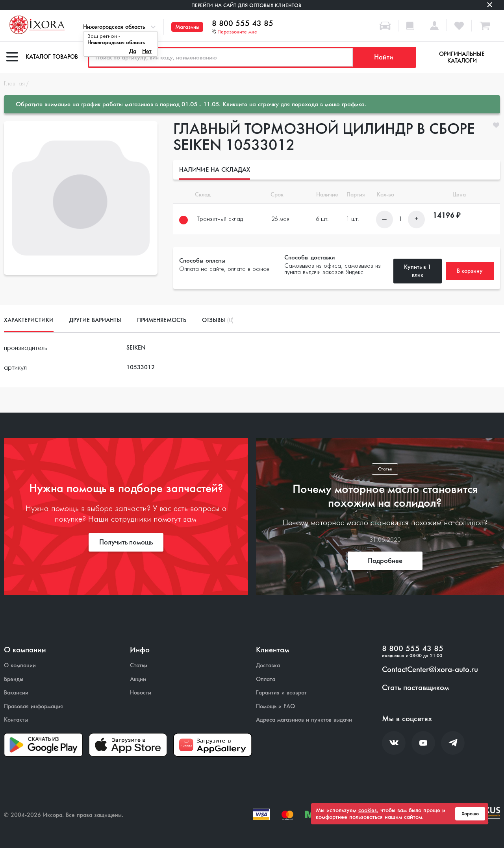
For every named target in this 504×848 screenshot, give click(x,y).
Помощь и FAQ (275, 706)
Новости (141, 693)
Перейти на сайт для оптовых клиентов (246, 5)
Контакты (16, 720)
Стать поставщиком (415, 688)
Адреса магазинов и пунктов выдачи (304, 720)
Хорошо (470, 814)
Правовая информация (33, 706)
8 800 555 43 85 (243, 24)
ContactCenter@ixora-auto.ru (430, 670)
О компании (20, 666)
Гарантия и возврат (281, 693)
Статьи (139, 666)
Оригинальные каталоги (462, 57)
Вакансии (16, 693)
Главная (14, 84)
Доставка (268, 666)
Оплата (266, 679)
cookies (368, 810)
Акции (138, 679)
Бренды (14, 679)
